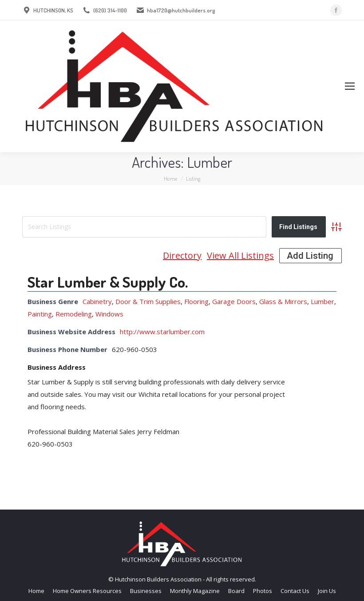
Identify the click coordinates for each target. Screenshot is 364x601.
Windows (109, 314)
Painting (40, 314)
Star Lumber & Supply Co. (108, 282)
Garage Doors (234, 301)
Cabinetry (97, 301)
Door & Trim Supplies (148, 301)
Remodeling (74, 314)
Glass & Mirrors (283, 301)
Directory (182, 255)
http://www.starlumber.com (162, 332)
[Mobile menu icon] (350, 86)
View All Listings (240, 255)
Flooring (196, 301)
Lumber (322, 301)
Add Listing (310, 256)
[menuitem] (36, 591)
